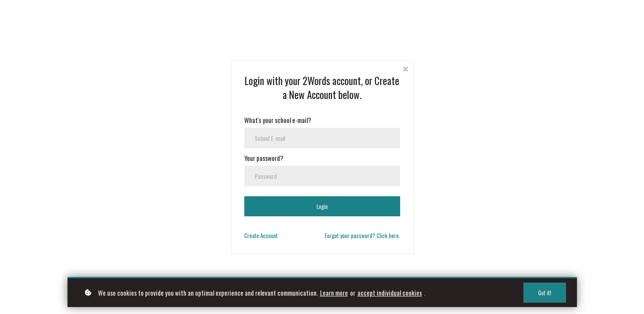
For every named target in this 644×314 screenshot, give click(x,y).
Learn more (334, 293)
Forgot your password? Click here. (362, 235)
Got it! (545, 293)
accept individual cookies (390, 293)
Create (261, 235)
